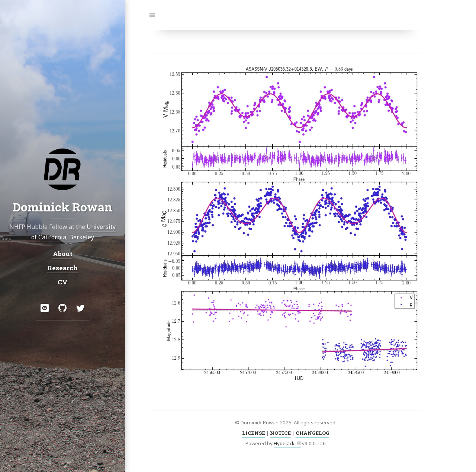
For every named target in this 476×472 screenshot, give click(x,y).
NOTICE (280, 433)
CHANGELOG (313, 433)
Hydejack (284, 443)
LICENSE (254, 433)
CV (63, 282)
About (63, 253)
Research (62, 268)
